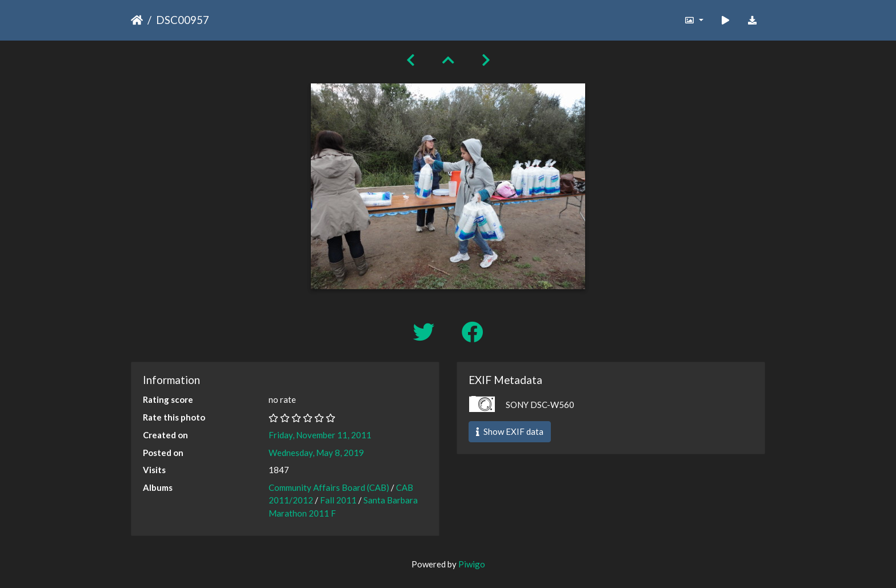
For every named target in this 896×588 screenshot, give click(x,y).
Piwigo (472, 564)
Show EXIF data (510, 431)
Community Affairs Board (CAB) (329, 487)
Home (137, 20)
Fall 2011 (338, 500)
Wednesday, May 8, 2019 (316, 453)
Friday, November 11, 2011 (320, 435)
